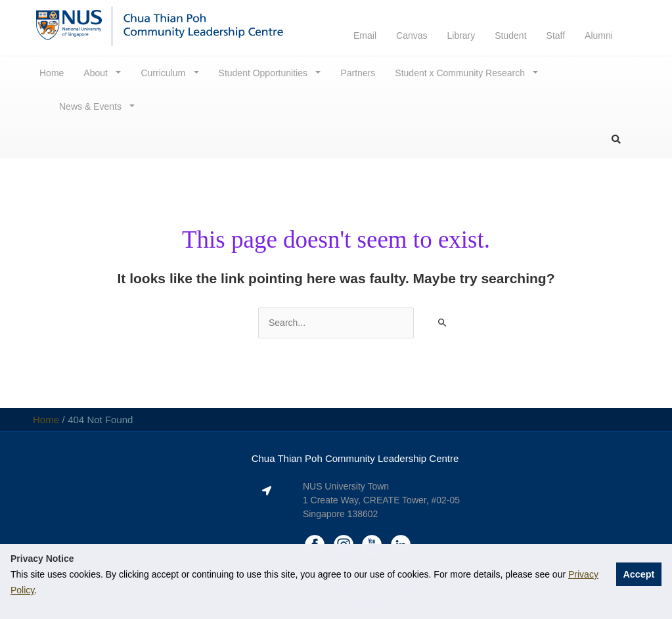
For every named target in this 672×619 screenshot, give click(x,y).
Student (510, 35)
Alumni (599, 35)
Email (365, 35)
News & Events (92, 106)
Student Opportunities (264, 73)
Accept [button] (638, 574)
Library (461, 35)
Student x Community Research (461, 73)
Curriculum (164, 73)
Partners (358, 73)
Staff (556, 35)
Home (52, 73)
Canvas (412, 35)
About (97, 73)
